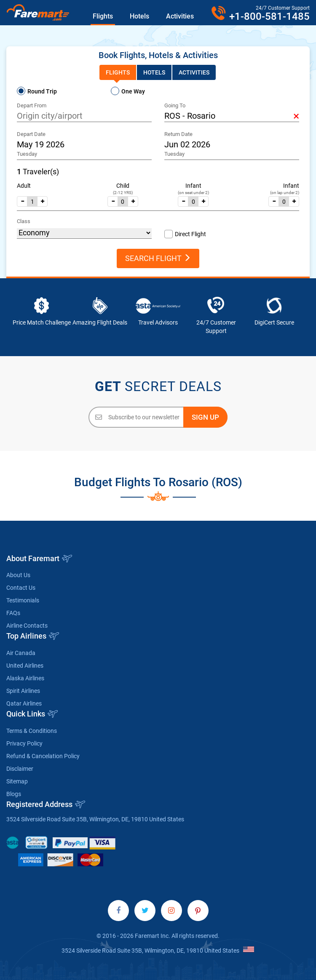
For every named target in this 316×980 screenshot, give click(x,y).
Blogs (14, 794)
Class (24, 221)
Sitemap (17, 781)
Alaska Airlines (25, 678)
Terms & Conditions (32, 731)
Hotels (139, 16)
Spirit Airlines (23, 691)
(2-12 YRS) (123, 193)
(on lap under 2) (285, 193)
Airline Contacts (27, 626)
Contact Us (21, 588)
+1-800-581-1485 (269, 16)
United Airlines (25, 666)
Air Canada (21, 653)
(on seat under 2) (193, 193)
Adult (24, 186)
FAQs (13, 613)
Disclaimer (20, 769)
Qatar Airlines (24, 703)
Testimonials (23, 600)
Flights (103, 16)
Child (123, 186)
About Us (18, 575)
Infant (193, 186)
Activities (180, 16)
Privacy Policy (24, 743)
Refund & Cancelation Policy (43, 756)
